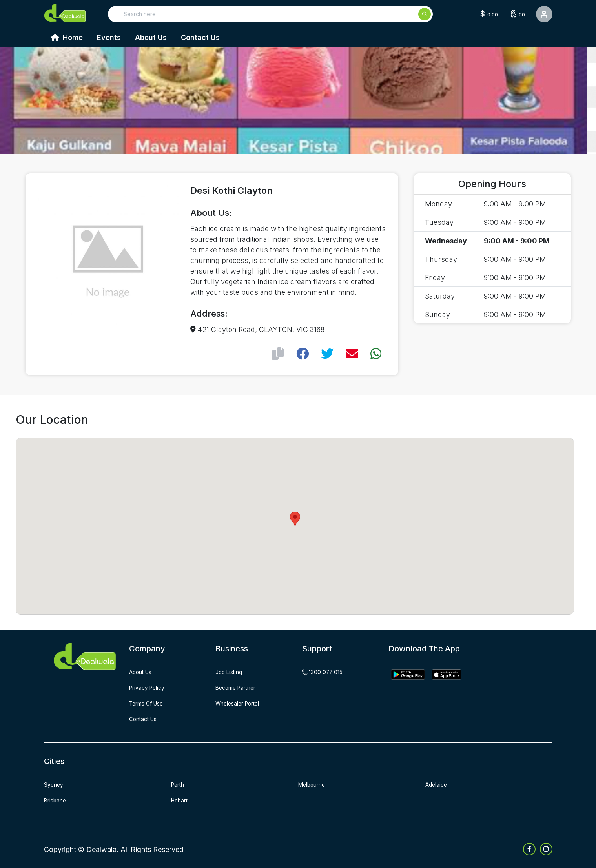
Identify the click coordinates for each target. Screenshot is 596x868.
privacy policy (150, 687)
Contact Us (200, 37)
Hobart (182, 800)
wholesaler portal (242, 703)
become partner (240, 687)
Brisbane (57, 800)
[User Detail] (544, 14)
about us (143, 672)
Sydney (55, 784)
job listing (231, 672)
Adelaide (438, 784)
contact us (146, 719)
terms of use (150, 703)
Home (67, 37)
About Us (151, 37)
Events (109, 37)
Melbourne (315, 784)
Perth (179, 784)
